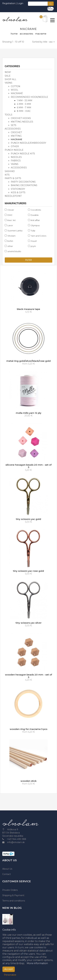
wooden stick (28, 781)
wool (15, 90)
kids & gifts (18, 192)
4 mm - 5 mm (24, 104)
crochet (16, 132)
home (14, 34)
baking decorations (24, 185)
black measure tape (28, 309)
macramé (17, 93)
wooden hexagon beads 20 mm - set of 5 (28, 676)
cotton (16, 86)
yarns (15, 164)
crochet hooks (21, 118)
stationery (18, 189)
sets (14, 125)
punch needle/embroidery (28, 143)
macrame (16, 139)
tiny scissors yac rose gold (28, 571)
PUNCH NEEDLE (14, 150)
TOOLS (9, 115)
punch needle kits (23, 154)
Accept (9, 969)
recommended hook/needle (29, 97)
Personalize (10, 975)
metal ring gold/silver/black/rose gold (28, 361)
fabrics (16, 161)
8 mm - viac (24, 111)
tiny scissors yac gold (28, 519)
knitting (16, 136)
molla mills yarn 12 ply (29, 413)
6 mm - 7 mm (24, 108)
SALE (8, 76)
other (15, 146)
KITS (7, 175)
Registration (9, 3)
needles (16, 157)
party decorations (23, 182)
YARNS (9, 83)
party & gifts (13, 178)
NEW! (8, 72)
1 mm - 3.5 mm (25, 101)
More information (37, 963)
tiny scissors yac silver (29, 623)
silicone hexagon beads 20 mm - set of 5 (28, 466)
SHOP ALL (10, 79)
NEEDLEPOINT (13, 196)
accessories (26, 34)
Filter (28, 260)
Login (20, 3)
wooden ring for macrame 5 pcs (28, 729)
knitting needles (22, 122)
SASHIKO (10, 171)
